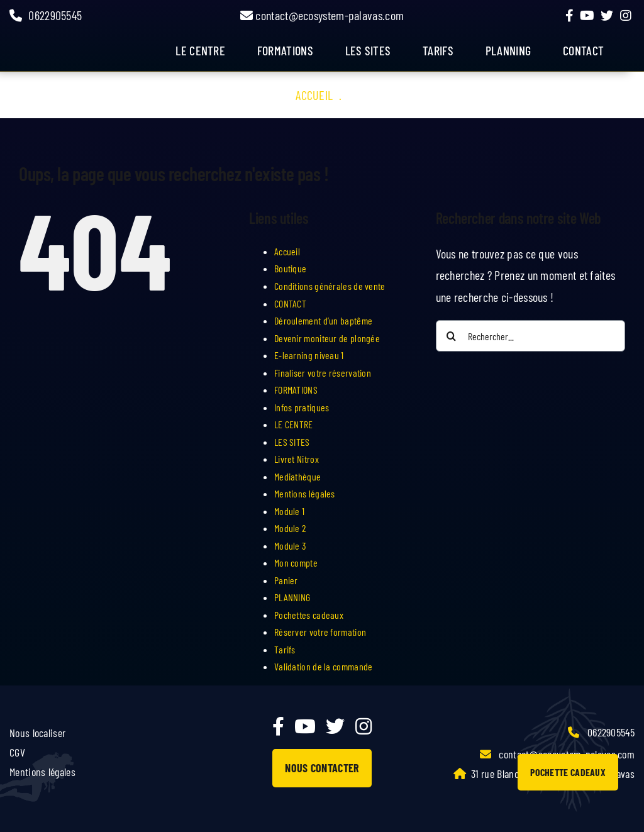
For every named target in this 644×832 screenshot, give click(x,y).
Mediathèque (297, 476)
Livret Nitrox (297, 459)
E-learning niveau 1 (309, 355)
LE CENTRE (294, 424)
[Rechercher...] (530, 336)
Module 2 (290, 528)
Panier (286, 580)
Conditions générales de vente (330, 286)
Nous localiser (37, 733)
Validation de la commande (324, 666)
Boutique (290, 268)
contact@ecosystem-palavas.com (322, 15)
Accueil (314, 95)
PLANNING (292, 597)
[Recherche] (452, 336)
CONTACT (290, 303)
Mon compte (296, 563)
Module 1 (289, 511)
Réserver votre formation (320, 632)
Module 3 (290, 546)
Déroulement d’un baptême (323, 320)
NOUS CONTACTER (322, 768)
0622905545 (46, 15)
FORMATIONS (285, 50)
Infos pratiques (302, 407)
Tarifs (285, 649)
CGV (17, 752)
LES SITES (368, 50)
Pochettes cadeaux (309, 615)
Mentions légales (305, 493)
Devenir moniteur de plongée (327, 338)
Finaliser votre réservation (323, 373)
